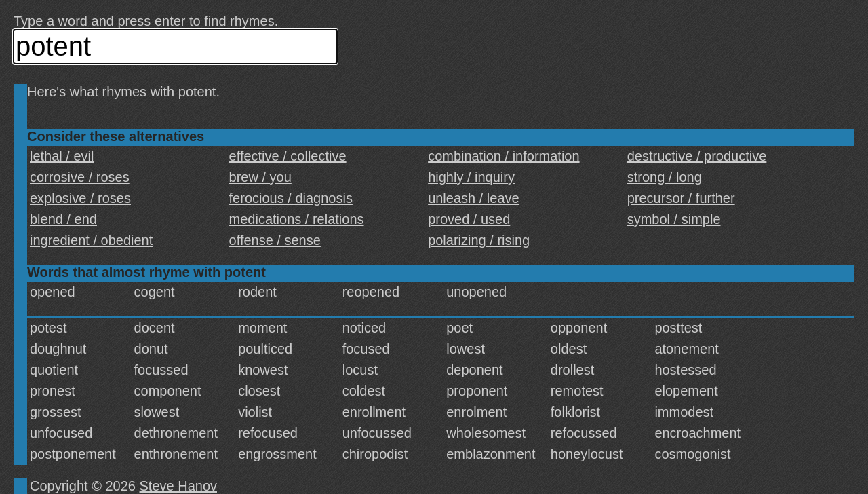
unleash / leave (474, 198)
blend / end (63, 219)
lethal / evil (62, 156)
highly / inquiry (471, 177)
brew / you (260, 177)
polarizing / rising (479, 240)
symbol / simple (674, 219)
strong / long (665, 177)
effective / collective (288, 156)
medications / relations (297, 219)
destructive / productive (697, 156)
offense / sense (275, 240)
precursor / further (681, 198)
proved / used (469, 219)
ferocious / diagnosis (291, 198)
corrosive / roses (80, 177)
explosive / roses (80, 198)
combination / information (504, 156)
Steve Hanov (179, 486)
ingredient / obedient (91, 240)
